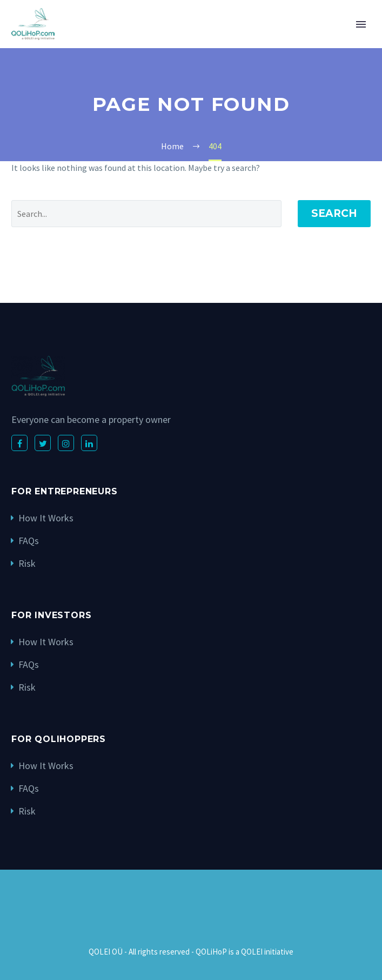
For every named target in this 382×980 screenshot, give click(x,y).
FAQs (29, 541)
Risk (27, 563)
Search (334, 213)
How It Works (46, 518)
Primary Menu (361, 24)
